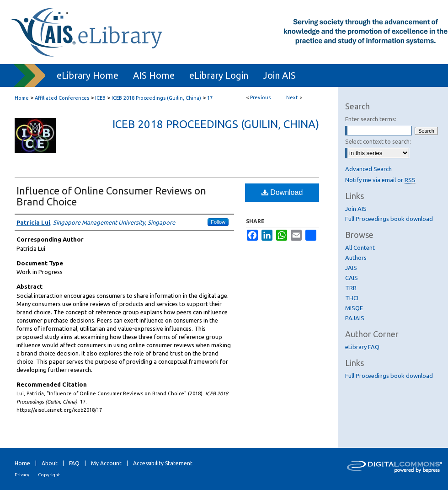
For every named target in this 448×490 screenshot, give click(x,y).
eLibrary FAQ (362, 347)
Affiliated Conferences (62, 98)
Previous (260, 97)
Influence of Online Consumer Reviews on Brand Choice (111, 196)
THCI (352, 298)
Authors (356, 258)
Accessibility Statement (163, 463)
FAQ (74, 463)
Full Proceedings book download (389, 219)
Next (292, 97)
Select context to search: (378, 141)
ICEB (100, 98)
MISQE (354, 308)
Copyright (49, 475)
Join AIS (356, 209)
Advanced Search (368, 169)
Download (282, 192)
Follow (218, 222)
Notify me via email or (380, 180)
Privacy (22, 475)
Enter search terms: (371, 119)
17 (210, 98)
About (50, 463)
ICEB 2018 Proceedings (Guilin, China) (156, 98)
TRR (351, 288)
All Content (360, 248)
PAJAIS (355, 318)
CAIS (352, 278)
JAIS (351, 268)
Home (22, 98)
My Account (106, 463)
